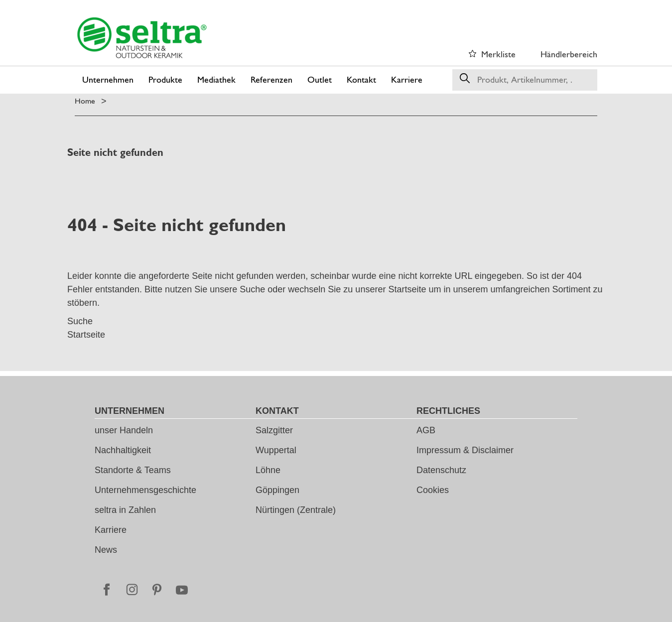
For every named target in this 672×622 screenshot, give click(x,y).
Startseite (407, 289)
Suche (252, 289)
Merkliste (498, 54)
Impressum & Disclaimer (465, 450)
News (106, 550)
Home (85, 101)
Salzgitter (274, 430)
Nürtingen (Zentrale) (296, 510)
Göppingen (277, 490)
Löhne (268, 470)
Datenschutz (441, 470)
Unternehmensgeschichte (145, 490)
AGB (426, 430)
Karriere (111, 530)
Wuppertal (276, 450)
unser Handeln (124, 430)
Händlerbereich (569, 54)
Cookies (433, 490)
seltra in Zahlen (125, 510)
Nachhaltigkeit (123, 450)
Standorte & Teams (133, 470)
